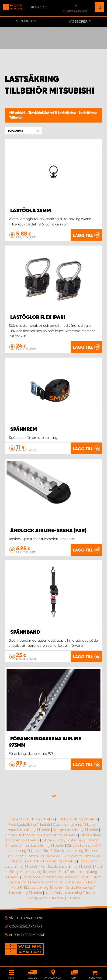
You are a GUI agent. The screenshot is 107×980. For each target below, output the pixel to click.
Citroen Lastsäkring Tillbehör (31, 819)
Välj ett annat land (26, 918)
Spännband (25, 632)
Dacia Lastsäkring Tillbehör (75, 825)
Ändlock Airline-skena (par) (48, 531)
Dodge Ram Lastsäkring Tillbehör (53, 898)
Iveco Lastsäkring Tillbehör (29, 830)
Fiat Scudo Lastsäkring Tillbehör (66, 867)
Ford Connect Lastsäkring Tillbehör (50, 877)
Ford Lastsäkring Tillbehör (30, 825)
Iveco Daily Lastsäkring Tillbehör (71, 893)
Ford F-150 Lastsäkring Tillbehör (37, 888)
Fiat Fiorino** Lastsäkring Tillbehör (33, 856)
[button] (23, 131)
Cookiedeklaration (26, 926)
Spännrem (24, 429)
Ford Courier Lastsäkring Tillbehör (71, 882)
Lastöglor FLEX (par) (38, 317)
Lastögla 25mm (31, 211)
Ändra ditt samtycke (27, 935)
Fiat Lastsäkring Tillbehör (77, 819)
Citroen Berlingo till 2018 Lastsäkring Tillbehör (41, 835)
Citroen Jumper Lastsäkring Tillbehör (35, 846)
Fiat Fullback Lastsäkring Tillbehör (71, 851)
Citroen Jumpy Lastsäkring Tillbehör (71, 840)
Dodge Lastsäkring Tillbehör (75, 830)
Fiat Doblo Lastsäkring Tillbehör (51, 861)
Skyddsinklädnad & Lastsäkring (52, 113)
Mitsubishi (18, 113)
